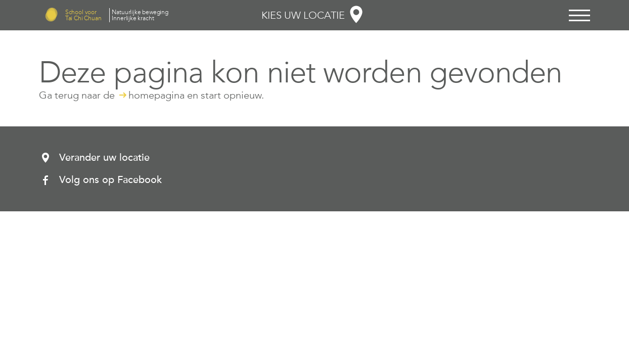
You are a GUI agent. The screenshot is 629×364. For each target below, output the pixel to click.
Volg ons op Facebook (110, 180)
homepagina (156, 95)
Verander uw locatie (104, 158)
